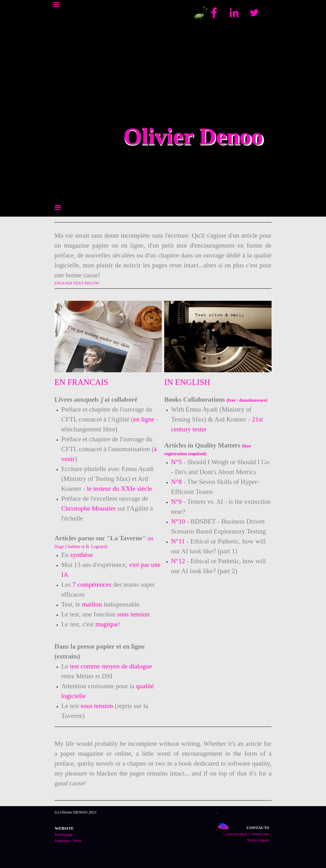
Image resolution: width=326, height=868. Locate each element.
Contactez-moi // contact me (246, 834)
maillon (92, 604)
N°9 (176, 502)
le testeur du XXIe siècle (120, 489)
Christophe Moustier (88, 508)
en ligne (144, 419)
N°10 (178, 521)
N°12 (178, 561)
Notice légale (258, 840)
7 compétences (92, 585)
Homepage (64, 834)
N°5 (176, 462)
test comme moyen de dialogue (111, 666)
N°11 (178, 541)
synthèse (81, 555)
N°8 (177, 482)
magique (107, 624)
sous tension (133, 614)
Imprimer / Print (68, 841)
